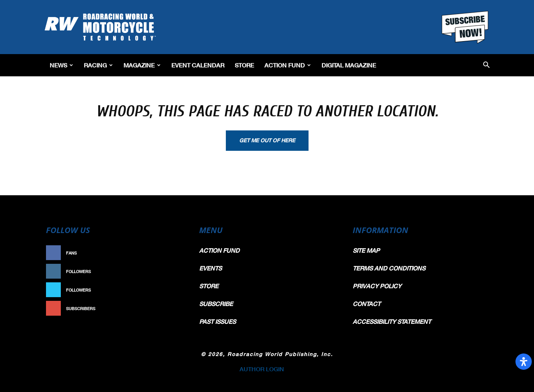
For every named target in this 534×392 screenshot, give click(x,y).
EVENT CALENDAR (198, 65)
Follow (173, 271)
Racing (98, 65)
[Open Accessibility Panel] (524, 362)
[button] (486, 65)
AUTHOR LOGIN (262, 369)
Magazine (142, 65)
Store (244, 65)
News (61, 65)
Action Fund (288, 65)
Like (177, 253)
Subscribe (169, 308)
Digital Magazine (349, 65)
